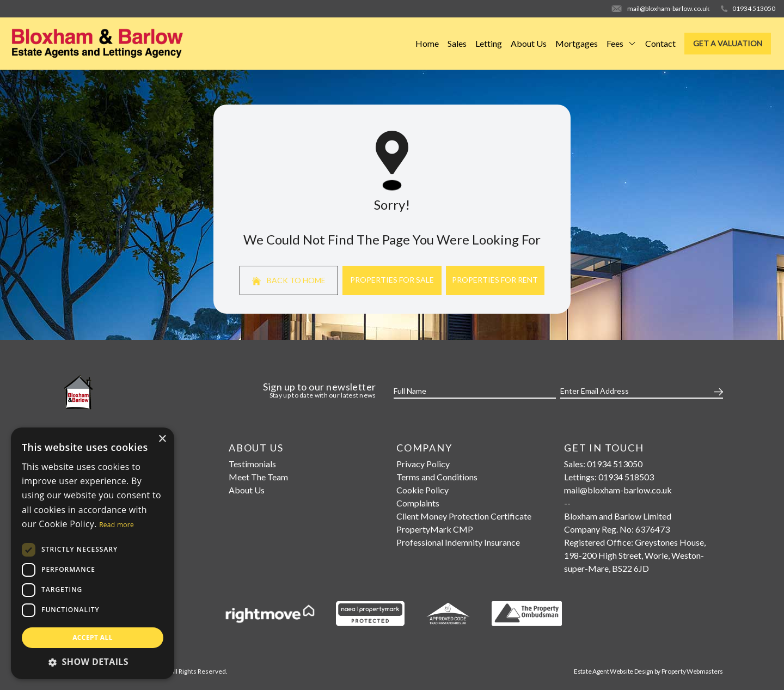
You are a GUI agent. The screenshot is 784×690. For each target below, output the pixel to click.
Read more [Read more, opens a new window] (117, 525)
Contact (660, 43)
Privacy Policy (423, 464)
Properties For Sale (392, 280)
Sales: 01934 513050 (603, 464)
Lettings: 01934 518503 (609, 477)
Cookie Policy (422, 490)
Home (427, 43)
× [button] (162, 439)
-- (567, 503)
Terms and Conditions (437, 477)
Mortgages (577, 43)
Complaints (418, 503)
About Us (529, 43)
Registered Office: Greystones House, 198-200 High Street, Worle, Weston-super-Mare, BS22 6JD (635, 555)
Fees (621, 43)
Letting (489, 43)
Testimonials (252, 464)
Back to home (289, 280)
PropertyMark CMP (435, 529)
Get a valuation (728, 43)
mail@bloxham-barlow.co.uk (618, 490)
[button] (93, 662)
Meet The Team (258, 477)
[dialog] (93, 553)
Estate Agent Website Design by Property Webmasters (648, 671)
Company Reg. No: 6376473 (617, 529)
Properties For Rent (495, 280)
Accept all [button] (93, 637)
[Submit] (716, 391)
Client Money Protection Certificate (464, 516)
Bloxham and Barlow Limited (618, 516)
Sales (457, 43)
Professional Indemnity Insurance (458, 542)
